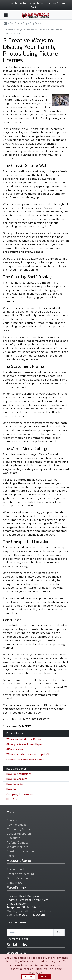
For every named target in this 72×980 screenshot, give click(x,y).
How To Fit (13, 789)
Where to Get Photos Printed (24, 739)
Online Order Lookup (21, 879)
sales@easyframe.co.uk (18, 709)
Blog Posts (13, 799)
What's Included (18, 847)
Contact (12, 820)
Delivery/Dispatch (19, 834)
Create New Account (21, 874)
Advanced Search (19, 939)
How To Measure (17, 779)
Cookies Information (20, 851)
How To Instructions (19, 774)
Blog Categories (17, 769)
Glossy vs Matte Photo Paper (24, 744)
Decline (28, 977)
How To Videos (17, 825)
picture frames (13, 684)
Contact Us (14, 883)
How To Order (15, 784)
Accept (45, 977)
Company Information (20, 794)
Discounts (14, 838)
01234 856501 (31, 907)
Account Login (16, 870)
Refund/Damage (18, 843)
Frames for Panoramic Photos (25, 760)
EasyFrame (32, 705)
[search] (59, 932)
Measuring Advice (19, 829)
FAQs (10, 856)
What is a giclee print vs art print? (28, 754)
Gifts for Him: (15, 750)
